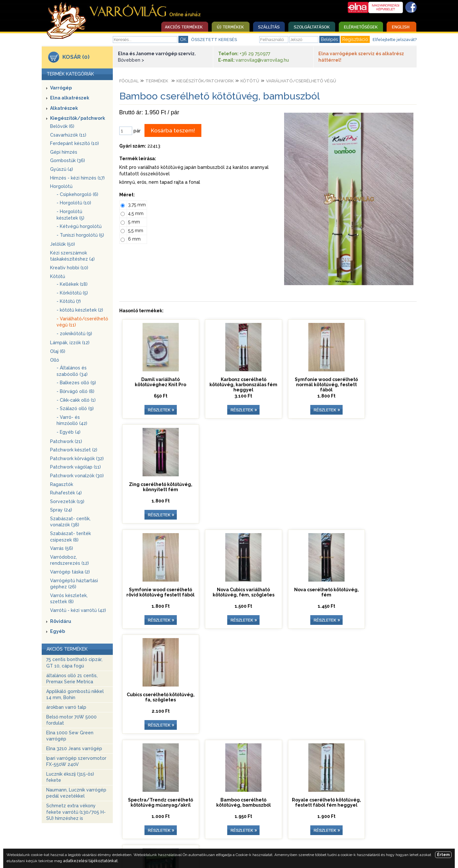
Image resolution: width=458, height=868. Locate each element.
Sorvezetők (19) (67, 501)
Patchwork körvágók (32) (77, 459)
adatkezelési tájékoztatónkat (90, 861)
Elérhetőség (184, 833)
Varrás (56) (62, 548)
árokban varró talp (66, 707)
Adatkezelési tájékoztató (336, 833)
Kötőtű (58, 276)
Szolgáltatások (144, 833)
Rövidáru (61, 621)
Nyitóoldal (106, 833)
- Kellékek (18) (72, 284)
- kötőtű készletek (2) (80, 310)
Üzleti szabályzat (226, 833)
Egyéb (58, 631)
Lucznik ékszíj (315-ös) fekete (70, 777)
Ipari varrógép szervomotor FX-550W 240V (76, 761)
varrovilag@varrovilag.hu (262, 60)
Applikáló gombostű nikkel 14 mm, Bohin (75, 695)
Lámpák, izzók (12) (70, 343)
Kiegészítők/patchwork (78, 118)
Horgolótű (61, 186)
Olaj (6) (58, 351)
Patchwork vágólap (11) (75, 467)
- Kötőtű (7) (69, 301)
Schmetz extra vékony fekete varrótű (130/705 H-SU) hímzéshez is (76, 812)
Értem (443, 855)
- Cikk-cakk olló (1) (76, 400)
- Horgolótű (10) (74, 203)
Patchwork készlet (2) (74, 450)
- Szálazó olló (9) (75, 408)
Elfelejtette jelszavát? (395, 40)
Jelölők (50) (63, 244)
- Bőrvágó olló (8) (75, 391)
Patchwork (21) (66, 441)
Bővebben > (131, 60)
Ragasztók (62, 484)
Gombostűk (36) (68, 160)
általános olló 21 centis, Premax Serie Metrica (72, 679)
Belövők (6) (62, 126)
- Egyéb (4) (69, 432)
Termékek (157, 81)
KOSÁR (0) (76, 57)
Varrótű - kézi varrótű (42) (78, 610)
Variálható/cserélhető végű (301, 81)
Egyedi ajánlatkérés (277, 833)
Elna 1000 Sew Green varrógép (70, 736)
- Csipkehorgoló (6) (77, 194)
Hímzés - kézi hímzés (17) (77, 178)
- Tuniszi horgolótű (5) (80, 235)
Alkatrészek (64, 108)
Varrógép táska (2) (70, 572)
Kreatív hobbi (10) (69, 268)
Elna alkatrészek (70, 98)
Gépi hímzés (64, 152)
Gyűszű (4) (62, 169)
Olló (55, 360)
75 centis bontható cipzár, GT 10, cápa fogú (74, 663)
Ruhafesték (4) (66, 493)
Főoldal (129, 81)
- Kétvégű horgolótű (79, 226)
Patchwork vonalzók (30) (77, 476)
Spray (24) (61, 510)
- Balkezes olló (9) (76, 383)
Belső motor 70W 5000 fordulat (71, 720)
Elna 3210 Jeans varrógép (74, 749)
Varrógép (61, 88)
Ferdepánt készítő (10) (75, 143)
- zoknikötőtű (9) (74, 334)
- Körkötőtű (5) (72, 293)
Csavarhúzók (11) (68, 135)
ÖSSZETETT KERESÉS (214, 40)
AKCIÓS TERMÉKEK (67, 649)
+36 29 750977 (255, 54)
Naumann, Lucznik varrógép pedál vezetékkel (76, 793)
